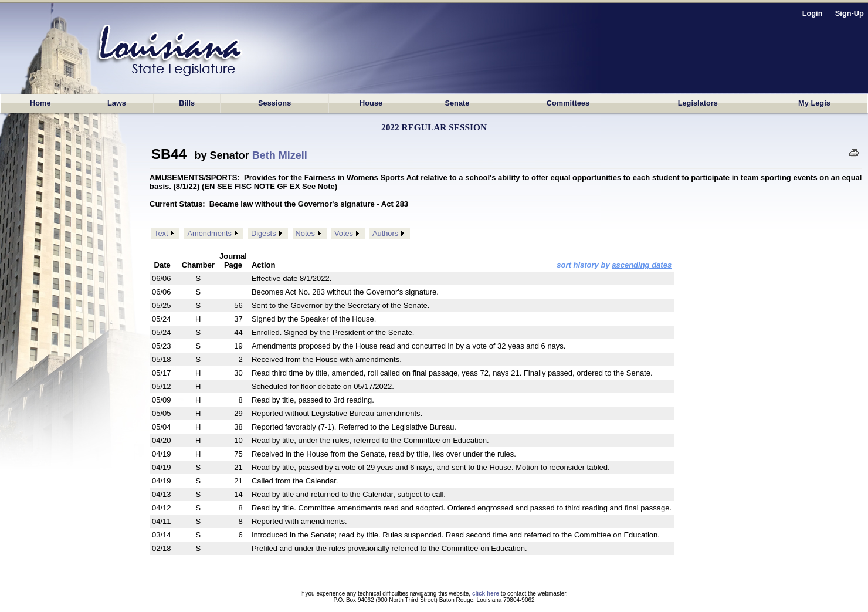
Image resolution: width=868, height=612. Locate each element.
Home (40, 103)
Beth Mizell (280, 155)
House (371, 103)
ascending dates (642, 265)
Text (161, 233)
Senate (457, 103)
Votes (344, 233)
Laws (117, 103)
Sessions (274, 103)
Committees (568, 103)
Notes (305, 233)
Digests (264, 233)
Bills (187, 103)
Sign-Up (850, 13)
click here (486, 594)
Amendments (209, 233)
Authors (385, 233)
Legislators (698, 103)
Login (813, 13)
